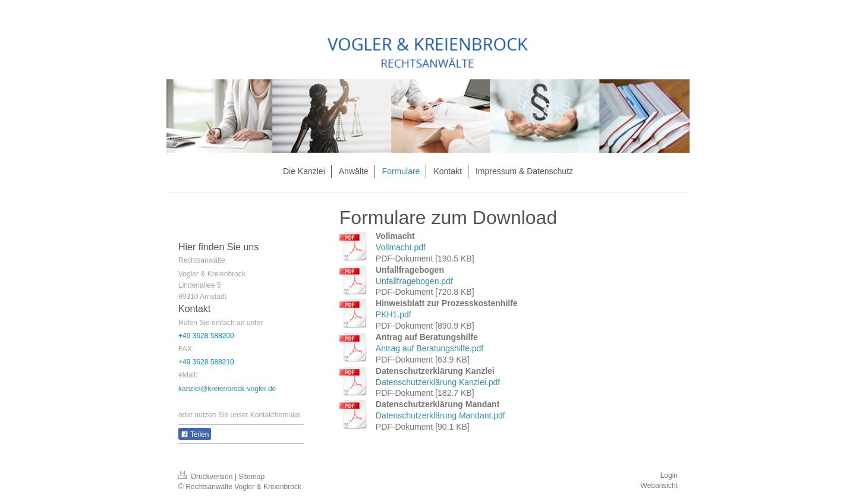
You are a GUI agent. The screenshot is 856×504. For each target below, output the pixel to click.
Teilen (195, 434)
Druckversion (207, 477)
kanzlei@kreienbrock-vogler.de (227, 389)
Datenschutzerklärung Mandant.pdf (440, 415)
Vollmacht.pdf (401, 247)
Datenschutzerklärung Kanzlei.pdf (438, 382)
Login (669, 475)
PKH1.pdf (394, 314)
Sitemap (251, 477)
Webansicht (659, 486)
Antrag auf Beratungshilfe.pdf (429, 348)
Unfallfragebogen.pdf (414, 281)
